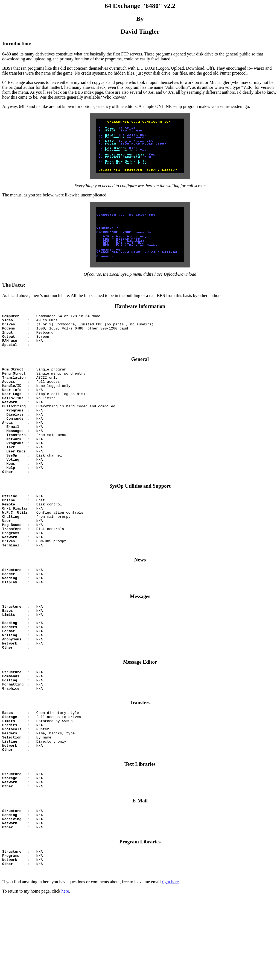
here (65, 973)
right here (170, 964)
